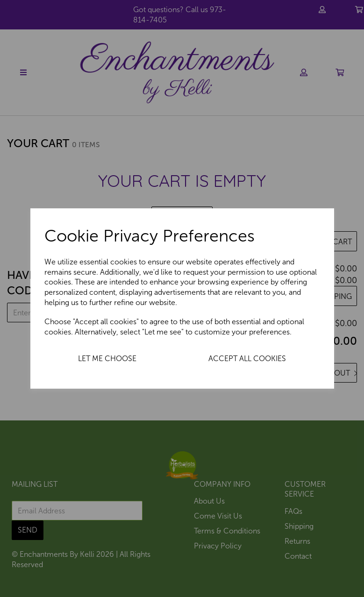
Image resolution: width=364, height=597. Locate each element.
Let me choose (107, 359)
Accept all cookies (247, 359)
